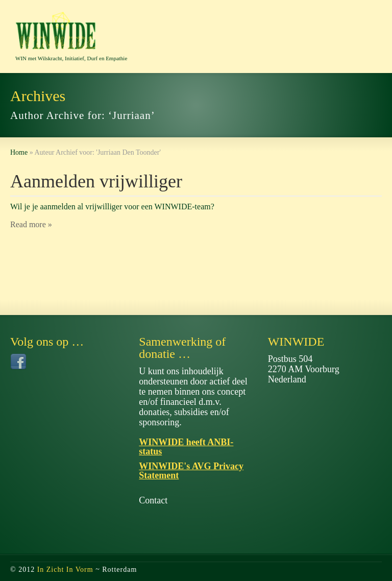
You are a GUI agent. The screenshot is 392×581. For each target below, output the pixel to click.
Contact (153, 500)
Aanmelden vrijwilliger (96, 181)
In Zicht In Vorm (65, 570)
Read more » (31, 224)
